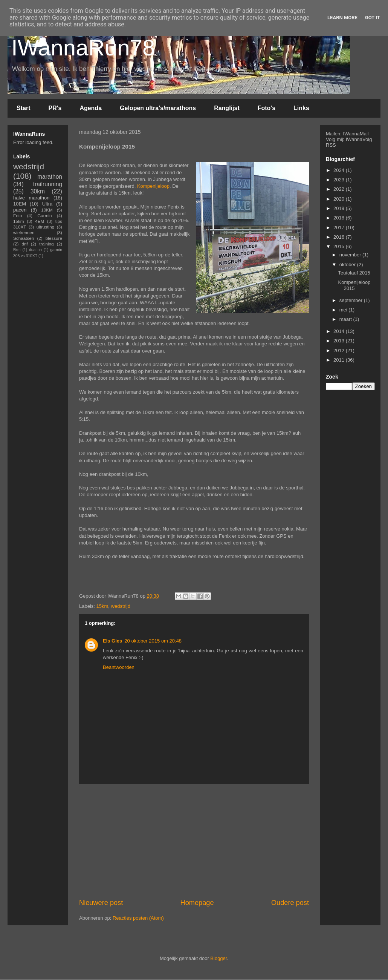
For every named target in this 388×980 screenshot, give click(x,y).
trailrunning (48, 184)
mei (344, 310)
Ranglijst (227, 108)
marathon (50, 177)
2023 (340, 180)
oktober (348, 265)
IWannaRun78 (83, 48)
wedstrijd (121, 606)
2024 (340, 170)
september (352, 300)
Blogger (218, 958)
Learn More (342, 18)
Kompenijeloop (153, 186)
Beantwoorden (119, 667)
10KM (47, 210)
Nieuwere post (101, 903)
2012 (340, 350)
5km (17, 250)
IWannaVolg (359, 139)
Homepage (197, 903)
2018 (340, 218)
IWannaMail (356, 134)
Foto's (267, 108)
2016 (340, 237)
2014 (340, 331)
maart (346, 319)
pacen (20, 210)
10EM (20, 204)
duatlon (35, 250)
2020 (340, 199)
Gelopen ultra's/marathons (158, 108)
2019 (340, 208)
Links (301, 108)
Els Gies (112, 641)
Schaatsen (24, 238)
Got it (373, 18)
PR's (55, 108)
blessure (54, 238)
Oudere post (290, 903)
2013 (340, 341)
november (351, 255)
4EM (40, 221)
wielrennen (24, 232)
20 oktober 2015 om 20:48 (153, 641)
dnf (24, 244)
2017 (340, 228)
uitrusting (45, 227)
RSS (331, 145)
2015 (340, 246)
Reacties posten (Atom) (138, 918)
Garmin (44, 215)
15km (102, 606)
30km (38, 191)
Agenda (91, 108)
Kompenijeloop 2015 (354, 285)
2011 (340, 360)
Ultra (47, 204)
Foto (18, 215)
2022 (340, 189)
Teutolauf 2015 (354, 273)
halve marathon (31, 198)
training (46, 244)
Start (23, 108)
